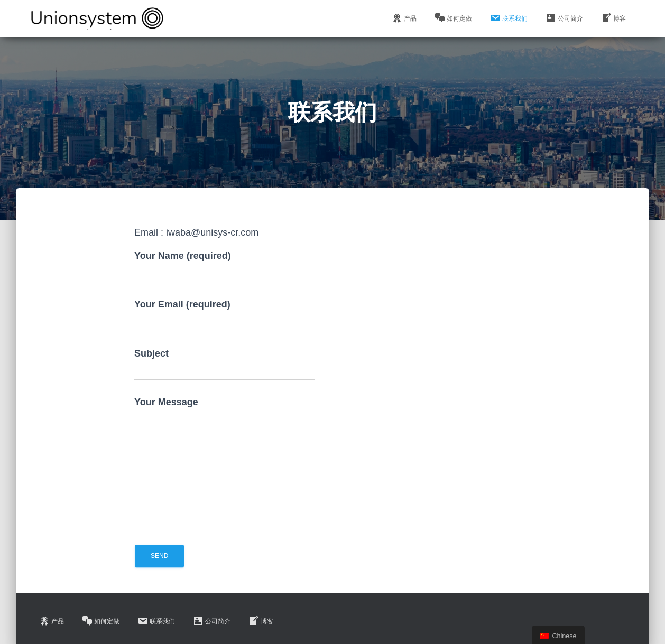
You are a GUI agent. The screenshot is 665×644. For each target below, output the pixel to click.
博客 (613, 18)
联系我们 (509, 18)
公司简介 (564, 18)
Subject (224, 364)
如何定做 (453, 18)
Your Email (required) (224, 315)
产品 (404, 18)
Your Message (226, 460)
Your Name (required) (224, 267)
